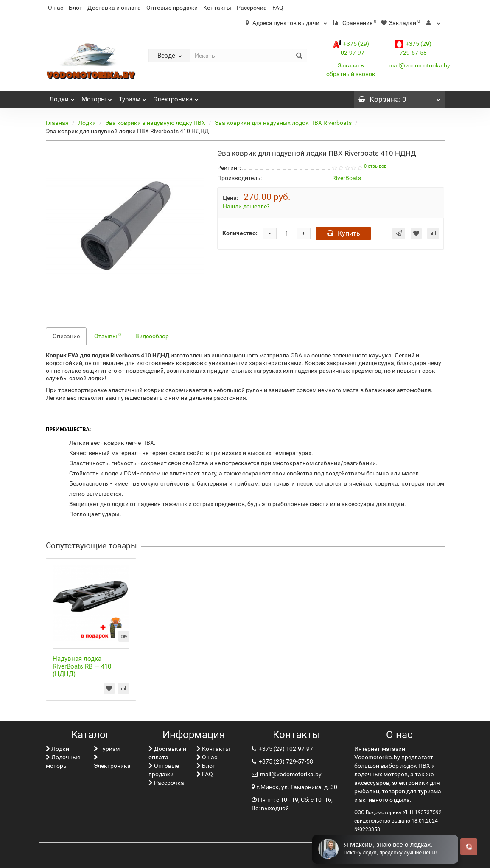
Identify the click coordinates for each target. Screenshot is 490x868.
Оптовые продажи (172, 8)
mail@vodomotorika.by (419, 65)
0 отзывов (375, 166)
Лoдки (62, 97)
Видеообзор (152, 336)
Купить (343, 233)
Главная (57, 123)
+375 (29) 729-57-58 (285, 761)
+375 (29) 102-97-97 (285, 749)
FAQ (278, 8)
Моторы (97, 97)
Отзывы (108, 336)
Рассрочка (252, 8)
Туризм (133, 97)
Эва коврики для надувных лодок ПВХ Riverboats (283, 123)
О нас (56, 8)
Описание (66, 336)
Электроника (176, 97)
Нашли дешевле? (246, 206)
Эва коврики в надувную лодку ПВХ (155, 123)
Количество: (240, 233)
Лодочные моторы (63, 761)
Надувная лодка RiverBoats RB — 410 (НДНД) (82, 666)
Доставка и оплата (114, 8)
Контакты (217, 8)
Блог (75, 8)
